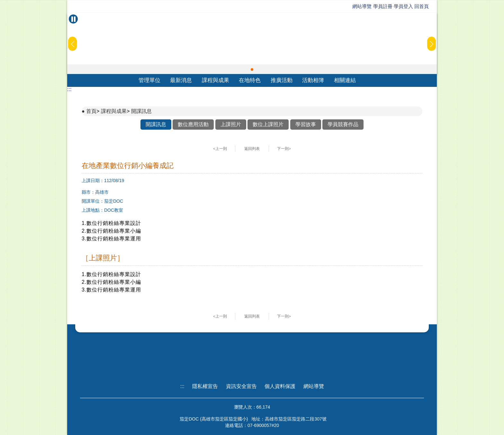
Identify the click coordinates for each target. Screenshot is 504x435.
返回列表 (252, 149)
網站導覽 (362, 6)
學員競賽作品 (343, 124)
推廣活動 (282, 80)
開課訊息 (141, 111)
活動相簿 (313, 80)
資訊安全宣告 (241, 386)
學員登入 (403, 6)
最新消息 (181, 80)
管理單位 (149, 80)
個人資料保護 (280, 386)
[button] (252, 69)
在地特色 (250, 80)
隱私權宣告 (205, 386)
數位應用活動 (193, 124)
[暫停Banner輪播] (73, 19)
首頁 (91, 111)
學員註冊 (383, 6)
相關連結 (345, 80)
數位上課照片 (268, 124)
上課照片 (231, 124)
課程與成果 (216, 80)
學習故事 (306, 124)
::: (69, 89)
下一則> (284, 149)
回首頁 (422, 6)
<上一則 (220, 149)
